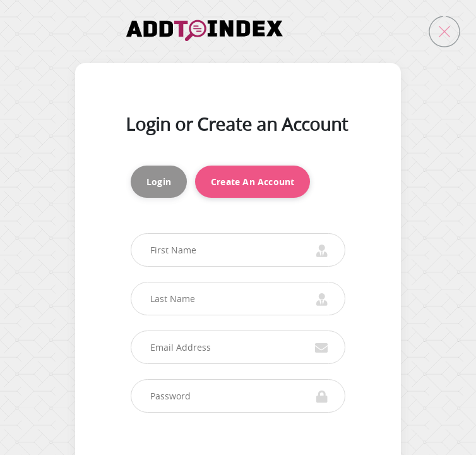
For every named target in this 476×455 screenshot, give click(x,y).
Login (159, 182)
